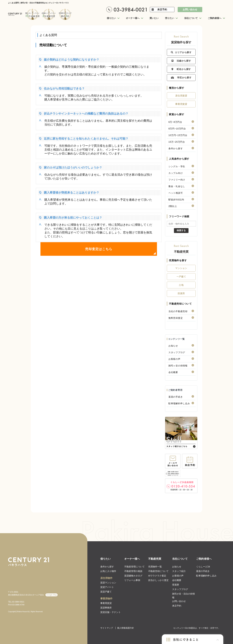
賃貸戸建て (106, 592)
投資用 (181, 293)
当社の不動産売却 (178, 311)
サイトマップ (107, 628)
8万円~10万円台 (177, 129)
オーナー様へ (132, 559)
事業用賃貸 (181, 104)
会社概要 (173, 372)
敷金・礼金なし (177, 186)
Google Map (52, 595)
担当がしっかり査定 (158, 580)
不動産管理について (134, 567)
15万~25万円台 (177, 142)
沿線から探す (181, 61)
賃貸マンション (108, 583)
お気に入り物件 (108, 571)
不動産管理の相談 (133, 571)
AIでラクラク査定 (157, 576)
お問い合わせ (190, 9)
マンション (181, 268)
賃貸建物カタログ (133, 576)
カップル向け (176, 173)
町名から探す (181, 69)
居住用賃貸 (181, 96)
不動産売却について (158, 571)
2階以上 (173, 206)
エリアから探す (181, 52)
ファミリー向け (177, 180)
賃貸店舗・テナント (111, 612)
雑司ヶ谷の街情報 (178, 366)
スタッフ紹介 (179, 571)
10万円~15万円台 (178, 135)
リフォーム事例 (132, 580)
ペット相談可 (176, 193)
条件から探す (176, 148)
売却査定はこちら (99, 249)
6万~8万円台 (175, 122)
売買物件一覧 (155, 567)
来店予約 (162, 9)
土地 (181, 285)
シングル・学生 (177, 166)
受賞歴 (176, 585)
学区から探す (181, 78)
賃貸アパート (107, 587)
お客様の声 (174, 359)
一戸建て (181, 277)
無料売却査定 (176, 318)
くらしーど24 (203, 567)
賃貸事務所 (106, 608)
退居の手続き (176, 397)
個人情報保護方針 (126, 628)
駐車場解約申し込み (179, 403)
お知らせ (173, 346)
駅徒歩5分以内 (176, 200)
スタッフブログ (177, 352)
